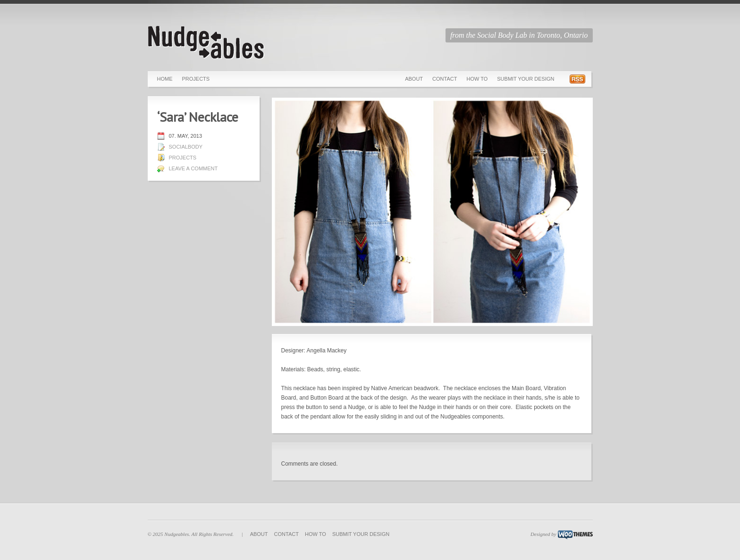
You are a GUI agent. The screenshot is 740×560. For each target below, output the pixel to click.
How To (477, 79)
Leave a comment (193, 168)
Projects (196, 79)
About (414, 79)
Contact (445, 79)
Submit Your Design (526, 79)
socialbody (186, 147)
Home (165, 79)
